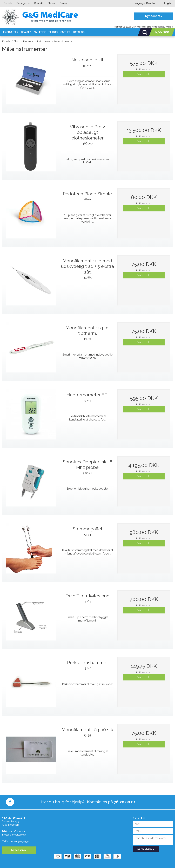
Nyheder (40, 32)
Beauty (26, 32)
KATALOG (79, 32)
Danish (150, 3)
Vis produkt (144, 74)
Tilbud (53, 32)
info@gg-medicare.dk (14, 835)
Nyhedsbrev (154, 16)
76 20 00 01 (125, 802)
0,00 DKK (162, 32)
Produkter (11, 32)
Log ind (169, 3)
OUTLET (65, 32)
